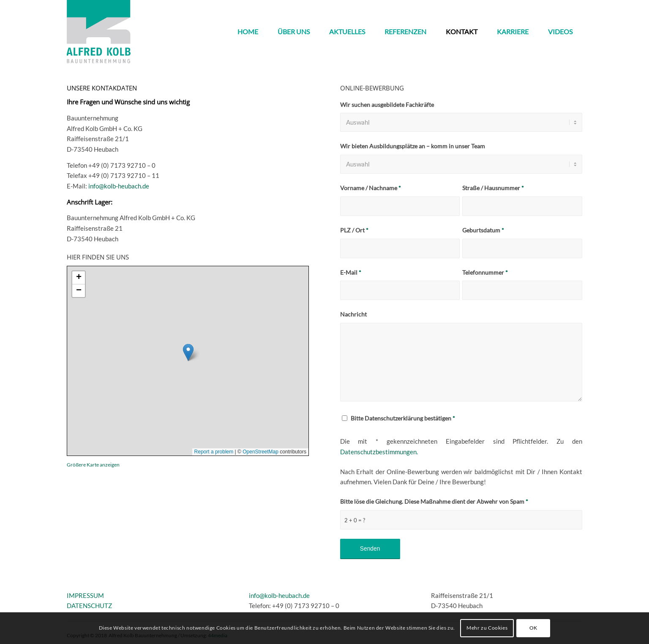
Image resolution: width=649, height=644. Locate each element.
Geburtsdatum (483, 230)
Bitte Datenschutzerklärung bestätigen (403, 418)
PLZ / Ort (354, 230)
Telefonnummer (485, 272)
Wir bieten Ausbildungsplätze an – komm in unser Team (413, 146)
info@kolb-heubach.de (119, 186)
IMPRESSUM (85, 595)
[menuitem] (248, 32)
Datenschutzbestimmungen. (379, 452)
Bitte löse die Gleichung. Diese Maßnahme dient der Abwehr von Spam (434, 501)
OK (533, 628)
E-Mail (351, 272)
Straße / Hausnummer (493, 188)
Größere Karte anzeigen (93, 465)
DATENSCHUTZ (89, 606)
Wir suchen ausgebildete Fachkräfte (387, 105)
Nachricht (353, 314)
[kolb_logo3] (99, 32)
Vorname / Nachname (371, 188)
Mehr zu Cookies (487, 628)
